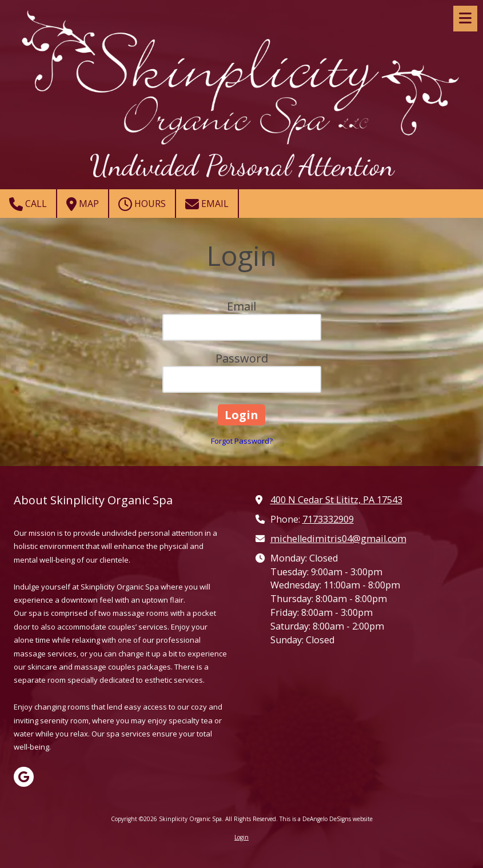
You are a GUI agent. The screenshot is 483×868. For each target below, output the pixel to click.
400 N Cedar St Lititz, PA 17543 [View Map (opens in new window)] (336, 500)
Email (207, 204)
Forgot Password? (242, 441)
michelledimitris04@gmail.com (338, 539)
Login (241, 837)
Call (28, 204)
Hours (142, 204)
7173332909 (328, 519)
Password (242, 358)
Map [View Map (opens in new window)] (83, 204)
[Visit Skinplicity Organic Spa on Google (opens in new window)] (24, 777)
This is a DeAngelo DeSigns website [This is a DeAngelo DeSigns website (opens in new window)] (326, 819)
